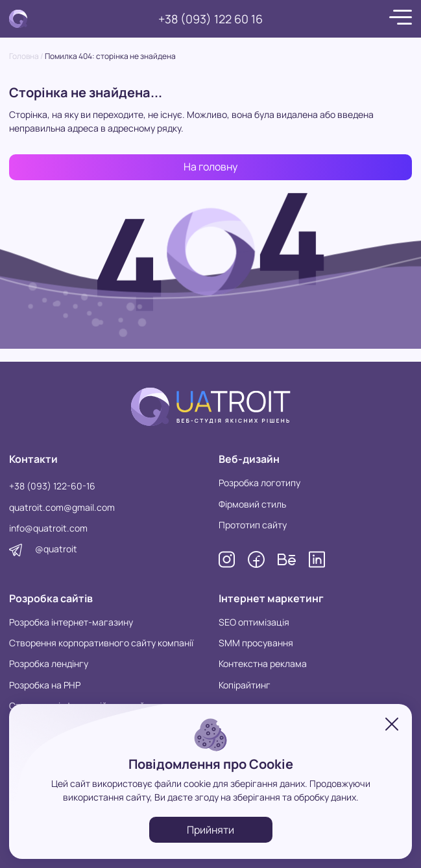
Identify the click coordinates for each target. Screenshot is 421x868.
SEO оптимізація (254, 622)
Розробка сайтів (51, 598)
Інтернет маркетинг (271, 598)
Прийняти (210, 830)
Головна (24, 56)
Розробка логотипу (259, 483)
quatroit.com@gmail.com (62, 507)
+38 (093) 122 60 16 (210, 19)
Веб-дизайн (249, 459)
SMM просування (256, 643)
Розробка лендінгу (49, 663)
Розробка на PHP (45, 685)
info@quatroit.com (48, 528)
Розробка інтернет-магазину (71, 622)
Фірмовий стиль (252, 504)
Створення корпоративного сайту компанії (101, 643)
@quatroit (56, 549)
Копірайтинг (245, 685)
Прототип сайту (253, 525)
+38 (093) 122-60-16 (52, 486)
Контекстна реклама (263, 663)
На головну (210, 167)
